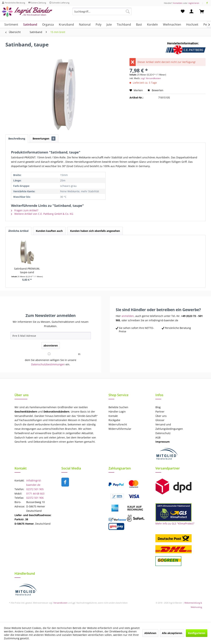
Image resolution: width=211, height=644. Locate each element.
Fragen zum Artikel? (25, 210)
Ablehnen (150, 633)
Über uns (161, 416)
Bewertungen (44, 139)
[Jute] (109, 24)
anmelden (128, 316)
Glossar (160, 420)
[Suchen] (128, 11)
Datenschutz (163, 433)
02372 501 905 (35, 489)
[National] (85, 24)
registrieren (194, 3)
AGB (158, 437)
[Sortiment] (11, 24)
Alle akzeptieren (172, 633)
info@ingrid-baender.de (34, 483)
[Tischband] (124, 24)
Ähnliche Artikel (18, 231)
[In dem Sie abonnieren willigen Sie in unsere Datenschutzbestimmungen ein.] (49, 354)
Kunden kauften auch (49, 231)
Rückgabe (114, 420)
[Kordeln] (152, 24)
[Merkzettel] (183, 11)
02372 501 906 (35, 498)
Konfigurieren (197, 633)
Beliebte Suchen (118, 407)
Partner (160, 412)
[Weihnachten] (172, 24)
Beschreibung (17, 139)
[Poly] (99, 24)
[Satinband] (30, 24)
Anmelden (178, 3)
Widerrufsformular (120, 429)
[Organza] (48, 24)
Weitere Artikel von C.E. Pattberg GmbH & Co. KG (42, 214)
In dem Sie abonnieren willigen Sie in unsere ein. (53, 359)
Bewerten (155, 90)
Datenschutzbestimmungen (48, 364)
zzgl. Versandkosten (151, 78)
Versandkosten (60, 603)
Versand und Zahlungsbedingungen (169, 427)
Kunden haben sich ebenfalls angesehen (95, 231)
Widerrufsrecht (118, 424)
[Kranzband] (66, 24)
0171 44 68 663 (35, 494)
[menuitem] (102, 13)
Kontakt (113, 416)
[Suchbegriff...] (102, 11)
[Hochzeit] (192, 24)
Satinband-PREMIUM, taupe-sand (27, 270)
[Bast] (139, 24)
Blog (158, 407)
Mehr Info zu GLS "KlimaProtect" (175, 523)
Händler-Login (117, 412)
